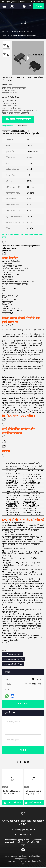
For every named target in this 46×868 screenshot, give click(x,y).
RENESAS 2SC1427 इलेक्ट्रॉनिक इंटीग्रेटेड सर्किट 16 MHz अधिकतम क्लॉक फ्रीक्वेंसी (34, 794)
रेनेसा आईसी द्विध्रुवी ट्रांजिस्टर (13, 665)
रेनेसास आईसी (19, 32)
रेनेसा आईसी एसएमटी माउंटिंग (13, 660)
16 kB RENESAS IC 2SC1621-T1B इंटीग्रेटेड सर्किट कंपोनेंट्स (12, 794)
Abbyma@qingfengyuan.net (14, 2)
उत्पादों (9, 32)
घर (3, 32)
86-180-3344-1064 (36, 2)
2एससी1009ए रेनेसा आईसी (13, 655)
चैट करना (39, 6)
